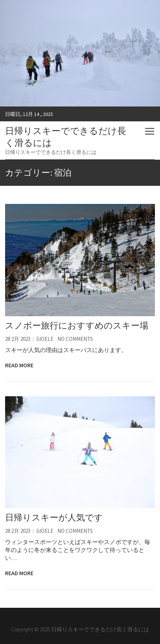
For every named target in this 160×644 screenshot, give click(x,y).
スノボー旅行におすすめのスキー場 (77, 325)
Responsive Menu (149, 131)
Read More (19, 365)
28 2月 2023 (18, 339)
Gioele (45, 339)
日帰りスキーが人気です (54, 517)
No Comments (75, 339)
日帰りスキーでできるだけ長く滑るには (66, 137)
